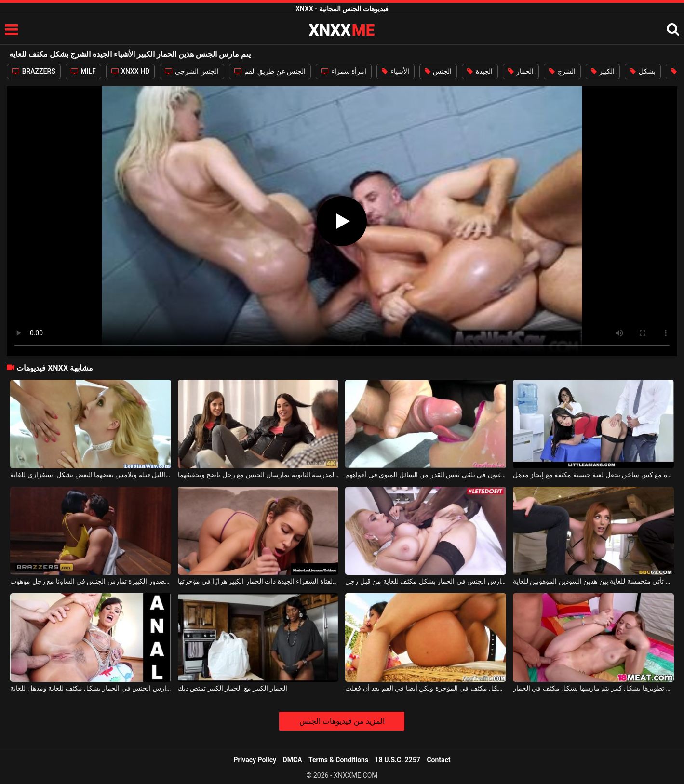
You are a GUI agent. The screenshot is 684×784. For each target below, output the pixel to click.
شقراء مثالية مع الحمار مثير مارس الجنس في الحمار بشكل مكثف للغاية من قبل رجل (426, 581)
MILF (83, 71)
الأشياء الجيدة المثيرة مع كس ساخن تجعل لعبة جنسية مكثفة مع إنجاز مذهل (593, 475)
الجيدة (480, 71)
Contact (438, 760)
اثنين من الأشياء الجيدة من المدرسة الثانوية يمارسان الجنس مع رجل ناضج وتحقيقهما (258, 475)
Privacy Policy (255, 760)
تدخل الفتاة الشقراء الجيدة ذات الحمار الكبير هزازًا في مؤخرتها (258, 581)
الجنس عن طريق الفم (270, 71)
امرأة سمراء (344, 71)
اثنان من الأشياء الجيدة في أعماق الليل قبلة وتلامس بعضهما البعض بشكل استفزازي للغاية (91, 475)
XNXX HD (131, 71)
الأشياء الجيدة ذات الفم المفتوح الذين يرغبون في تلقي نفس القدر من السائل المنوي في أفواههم (426, 475)
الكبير (603, 71)
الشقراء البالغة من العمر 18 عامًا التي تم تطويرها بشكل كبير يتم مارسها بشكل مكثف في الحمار (593, 688)
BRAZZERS (34, 71)
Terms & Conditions (338, 760)
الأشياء (395, 71)
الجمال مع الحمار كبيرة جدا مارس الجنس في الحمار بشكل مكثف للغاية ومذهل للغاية (91, 688)
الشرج (562, 71)
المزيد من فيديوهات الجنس (342, 721)
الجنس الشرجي (192, 71)
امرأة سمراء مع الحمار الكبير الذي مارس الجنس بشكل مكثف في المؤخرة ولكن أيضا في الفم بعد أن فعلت (426, 688)
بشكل (643, 71)
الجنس (438, 71)
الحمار (521, 71)
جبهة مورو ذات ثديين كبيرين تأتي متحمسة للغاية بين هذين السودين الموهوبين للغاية (593, 581)
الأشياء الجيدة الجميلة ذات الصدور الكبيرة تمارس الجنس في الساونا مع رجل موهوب (91, 581)
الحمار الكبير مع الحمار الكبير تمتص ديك (233, 688)
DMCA (293, 760)
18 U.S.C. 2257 (398, 760)
